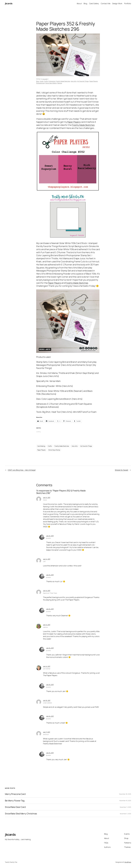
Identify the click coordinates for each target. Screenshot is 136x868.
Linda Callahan (48, 703)
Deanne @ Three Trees (50, 593)
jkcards (9, 3)
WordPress (128, 862)
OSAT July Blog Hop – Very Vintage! (22, 470)
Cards (41, 81)
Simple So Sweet (122, 470)
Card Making (41, 446)
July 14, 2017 (47, 497)
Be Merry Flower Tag (15, 801)
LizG (44, 561)
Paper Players (94, 81)
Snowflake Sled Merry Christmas (21, 814)
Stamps (60, 83)
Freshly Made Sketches (63, 81)
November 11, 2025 (125, 807)
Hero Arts (74, 81)
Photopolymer (40, 83)
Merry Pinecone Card (15, 794)
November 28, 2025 (125, 794)
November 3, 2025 (125, 814)
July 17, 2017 (47, 732)
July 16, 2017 (47, 700)
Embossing (52, 81)
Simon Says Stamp (51, 83)
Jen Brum (46, 734)
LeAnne (45, 627)
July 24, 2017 (50, 536)
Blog (38, 81)
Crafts (46, 81)
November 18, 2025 (125, 801)
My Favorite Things (83, 81)
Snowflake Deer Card (15, 807)
